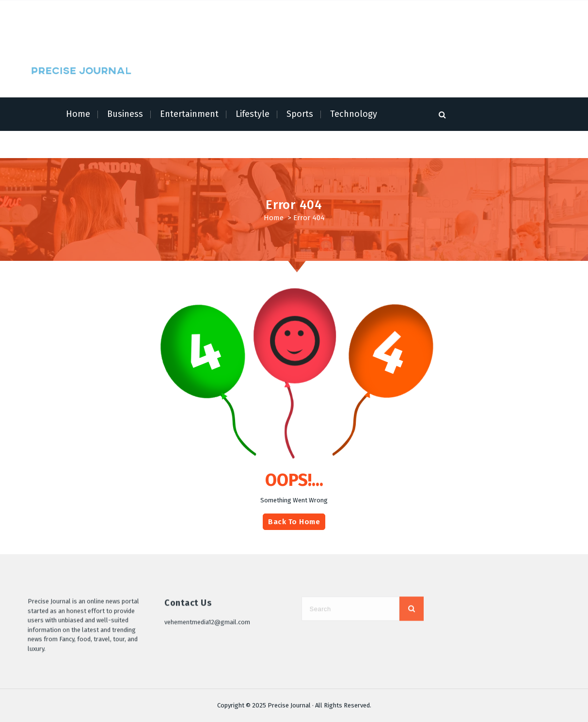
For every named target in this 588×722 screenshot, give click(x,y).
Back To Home (294, 522)
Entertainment (189, 114)
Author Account (283, 11)
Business (125, 114)
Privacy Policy (171, 11)
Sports (300, 114)
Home (52, 11)
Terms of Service (122, 11)
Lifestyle (253, 114)
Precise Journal (289, 705)
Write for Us (158, 33)
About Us (79, 11)
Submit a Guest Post (226, 11)
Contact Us (197, 33)
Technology (354, 114)
